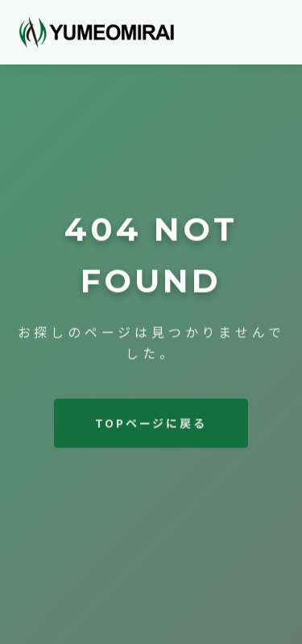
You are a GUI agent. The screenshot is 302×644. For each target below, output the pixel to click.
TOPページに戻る (151, 424)
